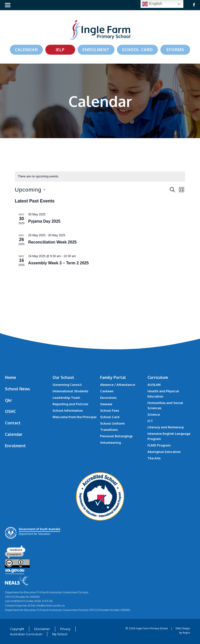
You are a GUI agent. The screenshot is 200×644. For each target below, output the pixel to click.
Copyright (17, 629)
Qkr (9, 400)
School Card (137, 50)
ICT (150, 421)
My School (60, 634)
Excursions (108, 398)
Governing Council (67, 385)
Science (154, 414)
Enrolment (96, 50)
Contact (13, 423)
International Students (70, 391)
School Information (68, 410)
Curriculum (158, 377)
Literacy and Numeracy (166, 427)
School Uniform (112, 423)
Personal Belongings (116, 436)
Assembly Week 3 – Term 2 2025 (58, 263)
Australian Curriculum (26, 634)
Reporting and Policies (70, 404)
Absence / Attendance (118, 385)
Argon (186, 633)
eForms (175, 50)
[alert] (100, 177)
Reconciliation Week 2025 (52, 242)
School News (17, 389)
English (152, 4)
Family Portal (113, 377)
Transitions (109, 430)
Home (11, 377)
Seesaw (106, 404)
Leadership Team (66, 398)
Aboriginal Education (164, 452)
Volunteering (110, 443)
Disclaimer (42, 629)
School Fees (110, 410)
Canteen (107, 391)
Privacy (65, 629)
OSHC (10, 411)
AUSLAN (154, 385)
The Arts (154, 458)
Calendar (26, 50)
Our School (63, 377)
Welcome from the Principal (75, 417)
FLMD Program (159, 445)
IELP (60, 50)
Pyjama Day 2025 (44, 221)
